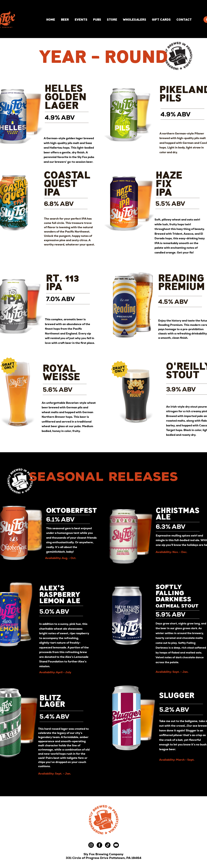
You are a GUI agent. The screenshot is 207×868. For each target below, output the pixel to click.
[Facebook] (99, 845)
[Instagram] (91, 845)
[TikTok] (108, 845)
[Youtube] (116, 845)
